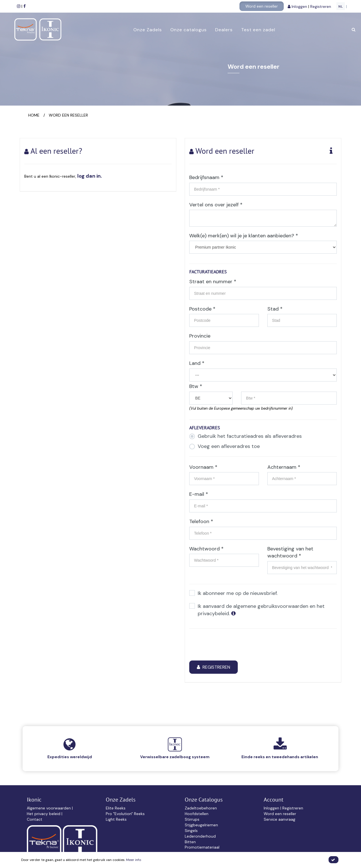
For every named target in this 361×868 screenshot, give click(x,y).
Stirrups (192, 819)
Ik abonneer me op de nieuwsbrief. (233, 593)
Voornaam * (203, 467)
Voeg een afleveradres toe (224, 446)
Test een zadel (258, 30)
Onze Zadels (147, 30)
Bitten (190, 842)
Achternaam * (284, 467)
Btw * (196, 386)
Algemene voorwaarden (49, 808)
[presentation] (232, 645)
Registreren (321, 6)
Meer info (134, 860)
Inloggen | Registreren (283, 808)
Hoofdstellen (197, 814)
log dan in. (90, 176)
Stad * (275, 309)
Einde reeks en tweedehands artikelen (280, 757)
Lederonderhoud (200, 836)
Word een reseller (262, 6)
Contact (35, 819)
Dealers (224, 30)
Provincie (200, 336)
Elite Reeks (116, 808)
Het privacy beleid (44, 814)
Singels (191, 831)
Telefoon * (201, 521)
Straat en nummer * (213, 282)
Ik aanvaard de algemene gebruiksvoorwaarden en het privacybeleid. (257, 610)
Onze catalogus (188, 30)
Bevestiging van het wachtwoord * (290, 552)
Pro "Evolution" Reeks (125, 814)
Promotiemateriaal (202, 847)
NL (341, 6)
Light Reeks (116, 819)
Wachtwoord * (206, 549)
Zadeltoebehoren (201, 808)
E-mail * (199, 494)
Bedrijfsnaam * (206, 177)
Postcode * (202, 309)
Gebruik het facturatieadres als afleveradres (246, 436)
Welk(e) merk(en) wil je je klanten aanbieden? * (244, 236)
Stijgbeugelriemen (201, 825)
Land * (197, 363)
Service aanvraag (279, 819)
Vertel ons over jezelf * (216, 205)
